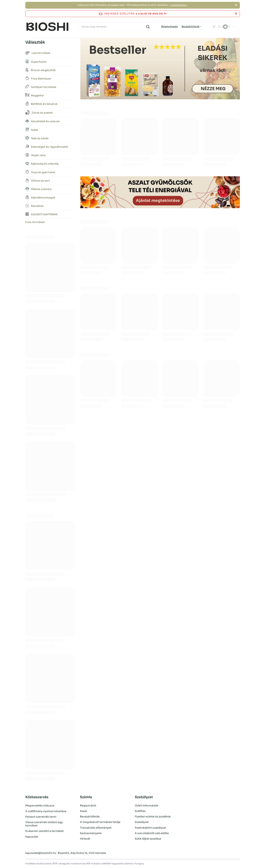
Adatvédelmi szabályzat (150, 828)
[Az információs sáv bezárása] (236, 14)
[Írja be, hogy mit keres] (115, 27)
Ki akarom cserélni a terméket (45, 831)
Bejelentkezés (170, 27)
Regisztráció (88, 806)
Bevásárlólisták (191, 26)
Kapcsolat (32, 836)
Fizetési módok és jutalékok (153, 817)
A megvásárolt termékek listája (100, 822)
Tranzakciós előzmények (96, 828)
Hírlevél (85, 839)
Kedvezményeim (91, 833)
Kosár (84, 811)
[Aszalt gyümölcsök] (160, 192)
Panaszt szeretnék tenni (41, 817)
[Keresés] (148, 27)
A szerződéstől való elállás (152, 833)
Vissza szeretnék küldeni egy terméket (44, 824)
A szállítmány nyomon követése (46, 811)
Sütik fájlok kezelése (148, 839)
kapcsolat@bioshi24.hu (41, 853)
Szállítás (140, 811)
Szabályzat (142, 822)
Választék (35, 42)
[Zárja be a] (236, 5)
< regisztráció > (178, 5)
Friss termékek (35, 222)
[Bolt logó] (47, 27)
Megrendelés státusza (40, 806)
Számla (86, 797)
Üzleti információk (147, 806)
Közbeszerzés (37, 797)
